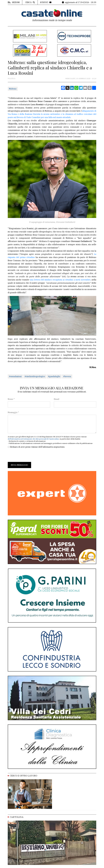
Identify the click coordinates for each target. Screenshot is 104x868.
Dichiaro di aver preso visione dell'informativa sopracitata (37, 447)
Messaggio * (13, 412)
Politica (12, 79)
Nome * (11, 399)
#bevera (67, 376)
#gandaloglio (54, 376)
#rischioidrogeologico (35, 376)
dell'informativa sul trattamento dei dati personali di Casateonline (33, 439)
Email (57, 399)
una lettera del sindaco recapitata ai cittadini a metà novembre (60, 280)
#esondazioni (15, 376)
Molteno (13, 89)
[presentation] (26, 455)
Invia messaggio (19, 465)
